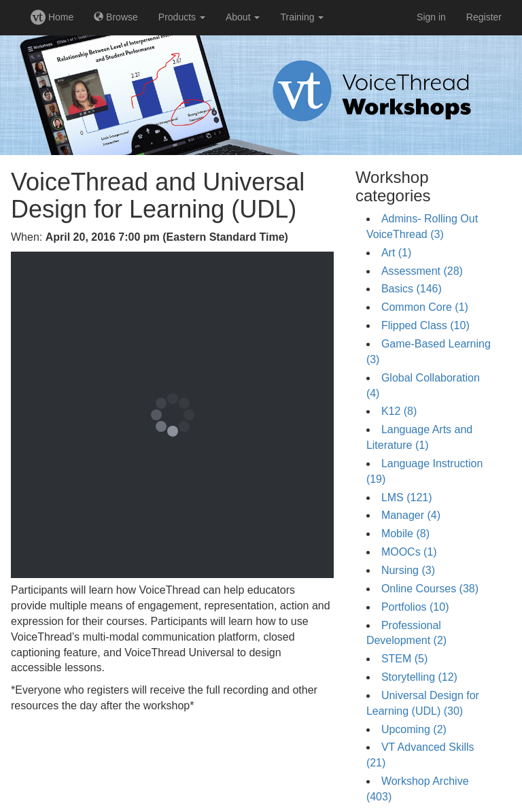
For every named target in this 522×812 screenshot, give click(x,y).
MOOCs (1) (409, 552)
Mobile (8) (405, 534)
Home (52, 17)
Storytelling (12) (419, 677)
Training (302, 17)
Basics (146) (412, 289)
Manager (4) (411, 515)
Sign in (431, 17)
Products (182, 17)
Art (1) (396, 253)
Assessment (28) (422, 271)
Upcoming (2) (414, 729)
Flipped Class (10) (425, 325)
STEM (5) (404, 659)
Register (484, 17)
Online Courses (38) (430, 589)
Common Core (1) (425, 307)
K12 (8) (399, 411)
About (243, 17)
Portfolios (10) (415, 607)
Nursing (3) (408, 570)
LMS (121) (407, 497)
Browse (116, 17)
